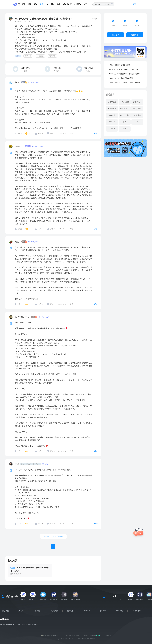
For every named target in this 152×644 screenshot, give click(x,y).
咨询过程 (137, 115)
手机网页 (119, 611)
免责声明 (54, 611)
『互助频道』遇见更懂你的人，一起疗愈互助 (124, 69)
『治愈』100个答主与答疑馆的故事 (120, 78)
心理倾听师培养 (32, 625)
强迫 (125, 122)
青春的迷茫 (137, 102)
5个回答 (87, 71)
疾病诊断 (28, 56)
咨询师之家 (137, 611)
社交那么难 (112, 102)
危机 (125, 129)
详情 (96, 133)
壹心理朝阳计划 (6, 625)
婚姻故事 (112, 115)
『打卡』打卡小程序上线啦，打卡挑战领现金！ (124, 83)
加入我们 (22, 611)
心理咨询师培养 (19, 625)
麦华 (17, 464)
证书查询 (87, 611)
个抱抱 (24, 71)
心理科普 (112, 122)
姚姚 (17, 242)
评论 (52, 133)
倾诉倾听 (52, 56)
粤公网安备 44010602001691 (51, 636)
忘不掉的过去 (125, 115)
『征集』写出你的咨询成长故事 (119, 65)
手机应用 (103, 611)
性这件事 (112, 129)
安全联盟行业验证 (90, 636)
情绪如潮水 (125, 109)
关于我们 (6, 611)
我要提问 (115, 35)
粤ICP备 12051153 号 (72, 636)
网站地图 (71, 611)
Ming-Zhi (19, 146)
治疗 (18, 56)
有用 (41, 133)
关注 (20, 133)
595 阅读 (30, 22)
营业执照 (108, 636)
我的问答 (135, 35)
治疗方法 (40, 56)
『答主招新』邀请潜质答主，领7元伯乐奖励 (123, 74)
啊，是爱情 (137, 109)
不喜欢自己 (112, 109)
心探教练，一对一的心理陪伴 (53, 536)
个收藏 (56, 71)
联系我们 (38, 611)
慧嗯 (17, 82)
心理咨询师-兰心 (22, 317)
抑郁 (137, 122)
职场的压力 (125, 102)
